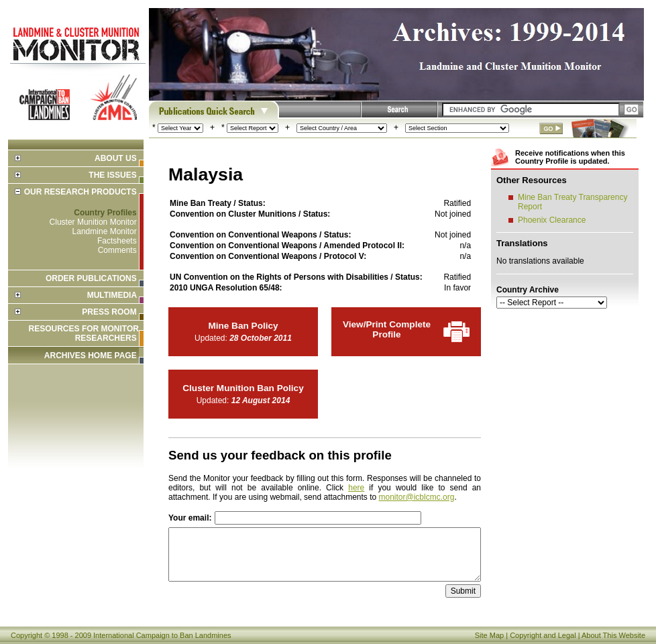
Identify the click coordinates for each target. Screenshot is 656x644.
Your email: (190, 518)
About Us (116, 158)
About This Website (613, 635)
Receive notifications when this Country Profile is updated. (570, 157)
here (356, 488)
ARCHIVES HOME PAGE (91, 356)
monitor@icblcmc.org (417, 497)
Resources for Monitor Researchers (84, 333)
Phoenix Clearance (552, 220)
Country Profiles (105, 213)
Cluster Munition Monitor (93, 222)
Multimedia (112, 295)
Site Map (489, 635)
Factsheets (117, 241)
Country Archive (528, 290)
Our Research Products (80, 192)
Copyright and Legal (543, 635)
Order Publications (91, 278)
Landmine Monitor (105, 231)
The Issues (112, 175)
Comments (117, 250)
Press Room (109, 312)
